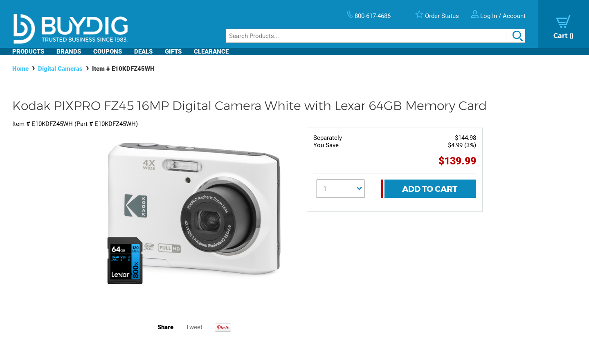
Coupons (108, 52)
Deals (143, 52)
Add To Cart (430, 189)
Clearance (211, 52)
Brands (69, 52)
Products (28, 52)
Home (20, 69)
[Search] (375, 36)
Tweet (194, 327)
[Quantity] (341, 189)
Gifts (173, 52)
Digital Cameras (60, 69)
